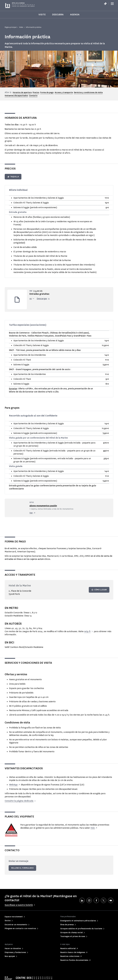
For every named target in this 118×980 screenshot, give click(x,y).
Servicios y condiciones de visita (88, 93)
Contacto (33, 96)
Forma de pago (47, 93)
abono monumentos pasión (43, 506)
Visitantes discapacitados (16, 96)
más (93, 828)
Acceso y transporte (64, 93)
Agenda (75, 15)
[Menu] (112, 4)
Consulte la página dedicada (19, 801)
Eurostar (13, 389)
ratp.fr (87, 631)
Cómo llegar (99, 590)
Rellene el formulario (22, 868)
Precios (36, 93)
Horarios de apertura (22, 93)
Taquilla (13, 177)
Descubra (58, 15)
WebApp (13, 785)
